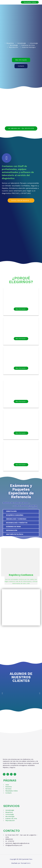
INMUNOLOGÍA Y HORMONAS (16, 519)
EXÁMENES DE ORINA (13, 527)
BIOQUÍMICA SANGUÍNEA (15, 515)
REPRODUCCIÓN (12, 530)
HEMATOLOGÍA (11, 511)
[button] (21, 60)
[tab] (21, 511)
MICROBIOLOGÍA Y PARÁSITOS (17, 523)
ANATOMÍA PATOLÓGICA (15, 534)
